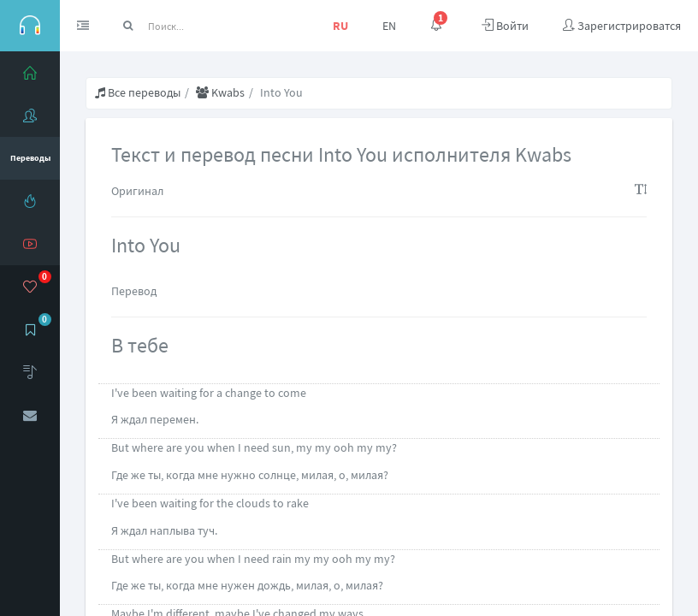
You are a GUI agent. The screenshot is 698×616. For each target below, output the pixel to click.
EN (389, 26)
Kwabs (220, 92)
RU (340, 26)
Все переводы (138, 92)
